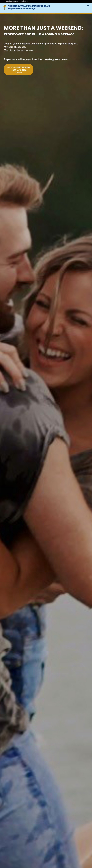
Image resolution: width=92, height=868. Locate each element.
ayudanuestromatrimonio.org (17, 1)
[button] (88, 6)
